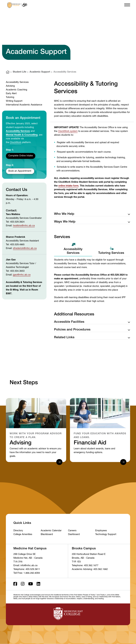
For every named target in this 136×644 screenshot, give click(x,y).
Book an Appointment (20, 171)
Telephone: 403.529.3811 (27, 569)
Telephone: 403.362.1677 (85, 566)
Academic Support (40, 72)
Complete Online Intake (21, 156)
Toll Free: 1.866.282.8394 (27, 573)
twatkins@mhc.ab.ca (24, 226)
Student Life (19, 72)
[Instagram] (23, 584)
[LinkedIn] (38, 584)
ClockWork (16, 143)
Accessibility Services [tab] (73, 249)
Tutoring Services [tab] (111, 251)
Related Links (92, 338)
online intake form (68, 186)
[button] (127, 5)
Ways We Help (92, 222)
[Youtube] (31, 584)
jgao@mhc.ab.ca (22, 275)
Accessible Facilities (92, 322)
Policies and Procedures (92, 330)
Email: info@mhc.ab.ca (25, 566)
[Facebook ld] (15, 584)
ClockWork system (68, 131)
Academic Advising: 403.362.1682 (90, 569)
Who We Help (92, 214)
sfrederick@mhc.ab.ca (25, 249)
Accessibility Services (65, 72)
